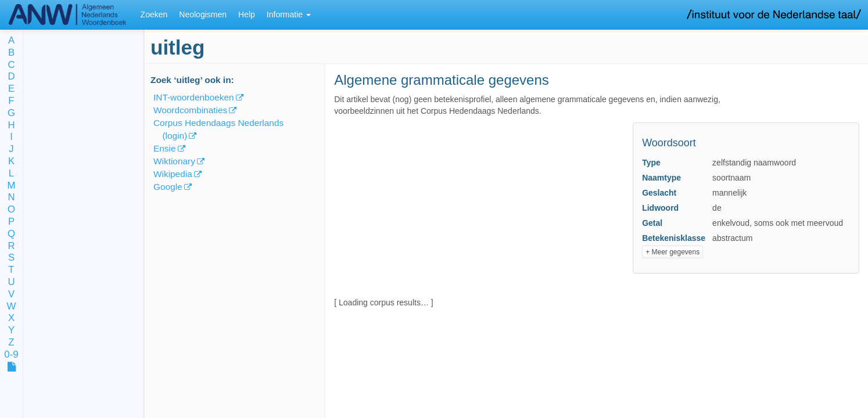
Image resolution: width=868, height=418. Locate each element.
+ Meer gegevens (672, 252)
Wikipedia (173, 174)
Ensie (165, 148)
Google (168, 187)
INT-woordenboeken (194, 97)
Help (247, 15)
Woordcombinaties (190, 110)
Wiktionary (174, 161)
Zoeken (154, 15)
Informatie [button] (289, 15)
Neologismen (203, 15)
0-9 (11, 355)
